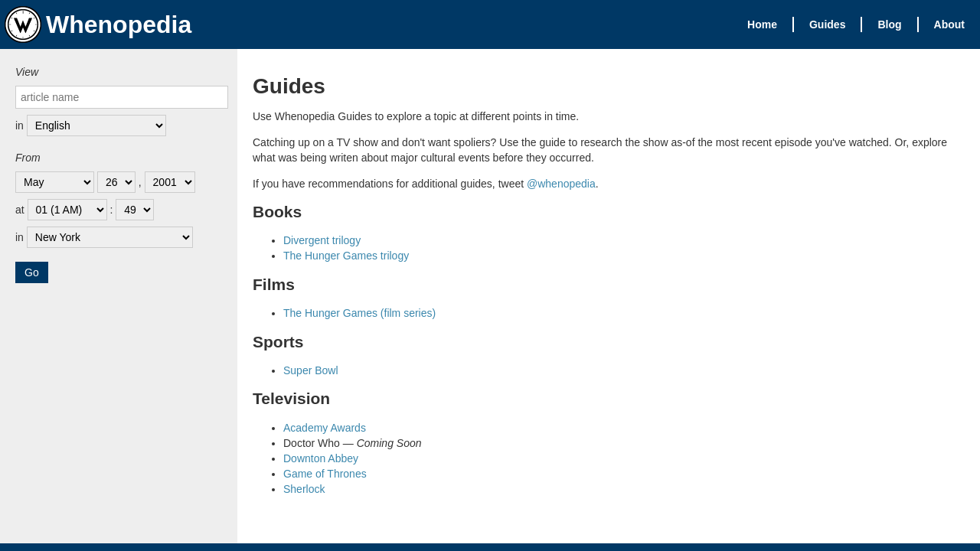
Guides (827, 24)
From (28, 158)
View (27, 72)
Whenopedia (98, 24)
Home (762, 24)
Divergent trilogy (322, 240)
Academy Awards (325, 428)
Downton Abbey (321, 458)
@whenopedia (561, 184)
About (949, 24)
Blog (889, 24)
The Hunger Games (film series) (359, 313)
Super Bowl (311, 370)
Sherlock (304, 489)
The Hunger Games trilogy (346, 256)
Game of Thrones (325, 474)
